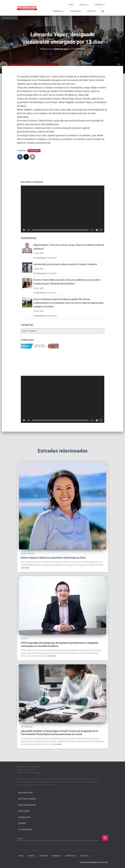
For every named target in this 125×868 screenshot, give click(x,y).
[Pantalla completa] (101, 230)
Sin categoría (34, 151)
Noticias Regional (27, 805)
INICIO (71, 5)
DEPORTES (100, 5)
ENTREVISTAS (75, 11)
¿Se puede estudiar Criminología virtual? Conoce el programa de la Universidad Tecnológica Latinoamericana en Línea (60, 732)
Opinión (22, 823)
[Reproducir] (24, 230)
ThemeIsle (104, 862)
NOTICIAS (84, 5)
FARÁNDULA (59, 11)
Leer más (25, 568)
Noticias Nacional (27, 799)
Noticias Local (26, 793)
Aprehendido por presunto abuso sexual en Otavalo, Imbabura (65, 264)
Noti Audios (24, 811)
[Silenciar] (97, 230)
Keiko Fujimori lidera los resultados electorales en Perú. (53, 558)
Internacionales (28, 554)
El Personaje (25, 830)
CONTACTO (91, 11)
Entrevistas (24, 817)
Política (24, 639)
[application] (63, 209)
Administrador (41, 258)
